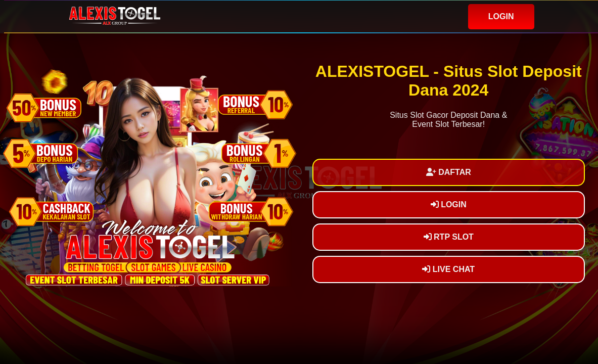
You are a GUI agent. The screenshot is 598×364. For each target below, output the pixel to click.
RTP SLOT (449, 237)
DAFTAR (449, 172)
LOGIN (501, 16)
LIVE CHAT (448, 269)
